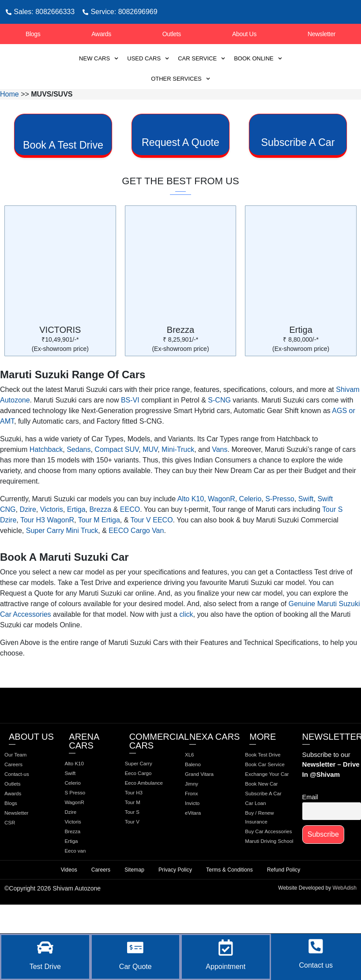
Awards (101, 34)
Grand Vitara (207, 800)
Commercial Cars (159, 764)
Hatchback (46, 473)
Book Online (258, 58)
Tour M (139, 838)
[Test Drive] (45, 945)
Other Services (180, 79)
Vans (220, 473)
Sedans (79, 473)
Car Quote (135, 967)
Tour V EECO (152, 543)
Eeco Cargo (146, 798)
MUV (150, 473)
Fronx (197, 821)
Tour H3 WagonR (47, 543)
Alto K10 (191, 522)
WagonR (222, 522)
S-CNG (219, 423)
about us (31, 760)
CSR (15, 853)
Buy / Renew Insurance (267, 882)
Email (310, 821)
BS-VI (130, 423)
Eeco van (82, 883)
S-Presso (280, 522)
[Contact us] (316, 943)
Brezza (180, 353)
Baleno (199, 789)
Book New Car (269, 837)
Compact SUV (117, 473)
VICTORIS (60, 353)
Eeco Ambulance (145, 813)
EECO (130, 533)
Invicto (198, 831)
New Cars (99, 58)
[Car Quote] (135, 945)
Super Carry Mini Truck (62, 554)
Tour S (138, 849)
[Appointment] (226, 945)
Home (9, 94)
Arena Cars (84, 764)
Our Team (22, 779)
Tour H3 (140, 828)
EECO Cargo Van (136, 554)
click (186, 638)
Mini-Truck (178, 473)
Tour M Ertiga (99, 543)
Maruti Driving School (268, 920)
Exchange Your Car (270, 822)
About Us (244, 34)
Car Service (201, 58)
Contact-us (24, 800)
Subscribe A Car (266, 852)
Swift (306, 522)
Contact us (316, 965)
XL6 (195, 779)
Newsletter (322, 34)
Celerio (250, 522)
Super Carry (146, 787)
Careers (20, 789)
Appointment (226, 967)
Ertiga (301, 353)
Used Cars (148, 58)
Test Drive (45, 967)
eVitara (199, 842)
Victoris (52, 533)
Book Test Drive (263, 783)
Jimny (197, 810)
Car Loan (262, 867)
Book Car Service (262, 802)
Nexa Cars (214, 760)
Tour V (138, 860)
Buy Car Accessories (266, 901)
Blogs (33, 34)
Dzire (28, 533)
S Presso (81, 819)
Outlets (172, 34)
